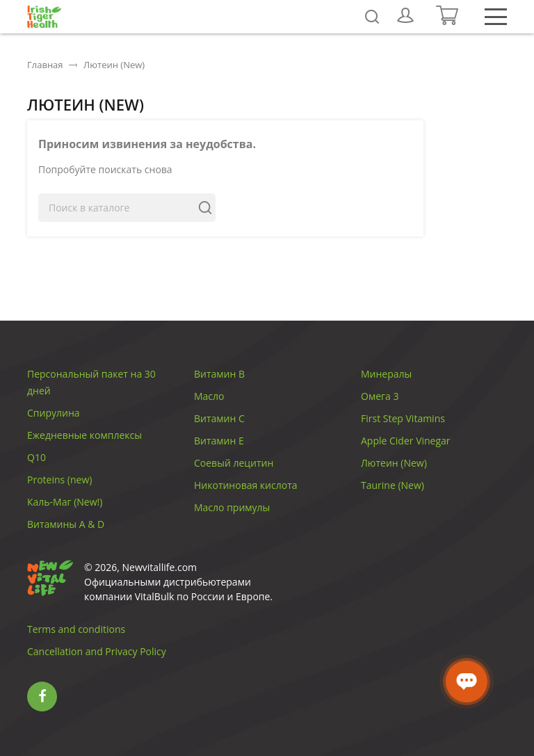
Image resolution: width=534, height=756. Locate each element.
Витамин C (219, 418)
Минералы (386, 374)
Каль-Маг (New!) (65, 502)
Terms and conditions (76, 629)
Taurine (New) (393, 485)
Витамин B (219, 374)
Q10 (37, 457)
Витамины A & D (66, 524)
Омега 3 (380, 396)
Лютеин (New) (394, 463)
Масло (209, 396)
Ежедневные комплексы (84, 435)
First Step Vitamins (403, 418)
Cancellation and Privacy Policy (97, 651)
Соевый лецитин (234, 463)
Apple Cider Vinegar (406, 441)
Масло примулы (232, 507)
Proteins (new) (59, 480)
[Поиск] (127, 208)
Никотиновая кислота (246, 485)
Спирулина (54, 413)
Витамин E (219, 441)
